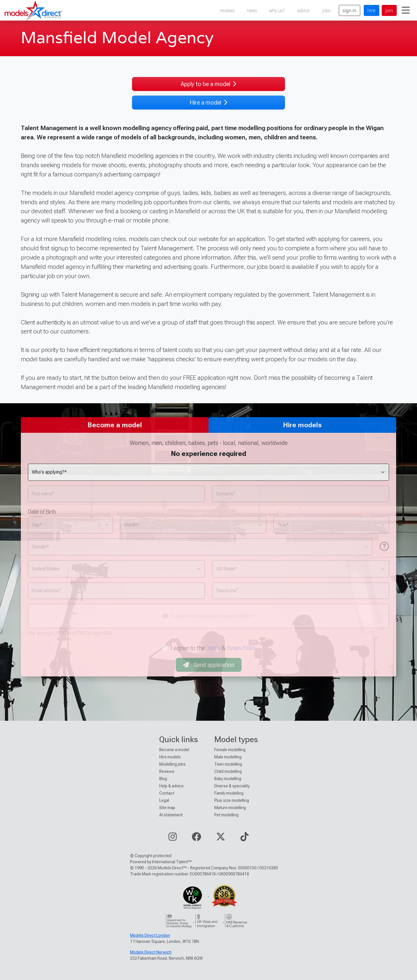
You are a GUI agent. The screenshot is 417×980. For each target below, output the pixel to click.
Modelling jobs (172, 764)
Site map (167, 808)
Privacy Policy (241, 648)
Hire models (170, 757)
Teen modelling (228, 764)
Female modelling (230, 750)
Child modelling (228, 771)
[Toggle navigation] (406, 10)
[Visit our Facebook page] (196, 838)
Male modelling (228, 757)
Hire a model (209, 103)
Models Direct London (150, 935)
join (389, 10)
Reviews (167, 771)
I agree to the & (213, 648)
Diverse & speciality (232, 786)
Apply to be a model (209, 84)
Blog (163, 779)
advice (303, 10)
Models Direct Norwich (151, 952)
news (252, 10)
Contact (167, 793)
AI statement (171, 815)
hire (372, 10)
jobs (326, 10)
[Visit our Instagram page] (173, 838)
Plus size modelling (232, 800)
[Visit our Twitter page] (221, 838)
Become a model (174, 750)
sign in (350, 10)
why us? (277, 10)
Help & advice (171, 786)
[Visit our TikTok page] (244, 838)
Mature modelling (230, 808)
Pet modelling (226, 815)
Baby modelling (228, 779)
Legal (164, 800)
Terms (213, 648)
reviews (227, 10)
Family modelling (229, 793)
